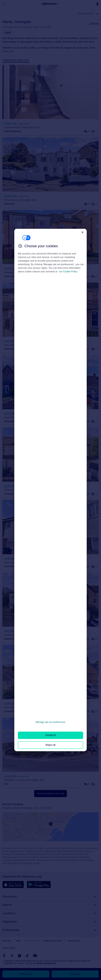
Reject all (50, 745)
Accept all (50, 735)
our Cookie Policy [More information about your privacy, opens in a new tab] (68, 272)
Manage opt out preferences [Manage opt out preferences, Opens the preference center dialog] (50, 722)
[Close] (83, 232)
